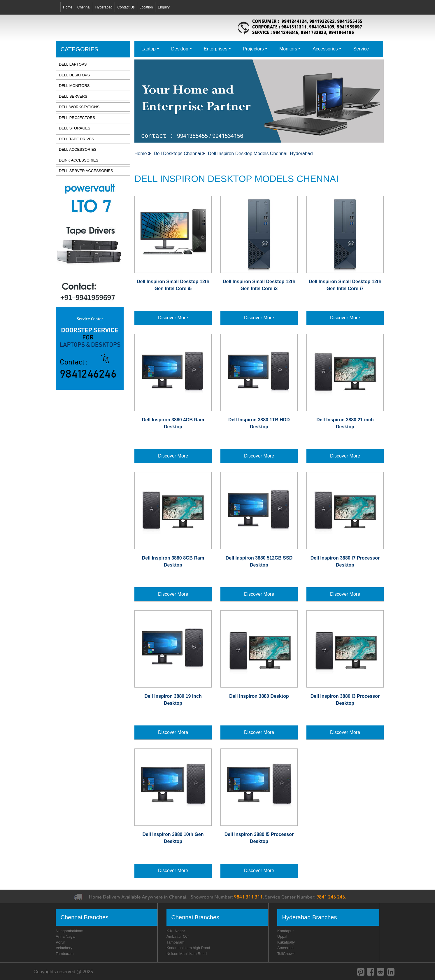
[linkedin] (391, 972)
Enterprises (216, 49)
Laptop (149, 49)
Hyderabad (104, 7)
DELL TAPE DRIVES (76, 139)
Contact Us (126, 7)
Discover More (173, 318)
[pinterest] (361, 972)
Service (361, 49)
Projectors (253, 49)
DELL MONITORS (74, 86)
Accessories (325, 49)
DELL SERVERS (73, 96)
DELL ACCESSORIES (78, 149)
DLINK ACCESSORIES (79, 160)
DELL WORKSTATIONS (79, 107)
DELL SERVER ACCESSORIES (86, 171)
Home (68, 7)
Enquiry (164, 7)
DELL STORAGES (75, 128)
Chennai (84, 7)
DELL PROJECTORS (77, 118)
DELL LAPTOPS (73, 64)
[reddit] (380, 972)
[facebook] (371, 972)
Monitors (288, 49)
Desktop (180, 49)
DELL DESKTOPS (74, 75)
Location (146, 7)
